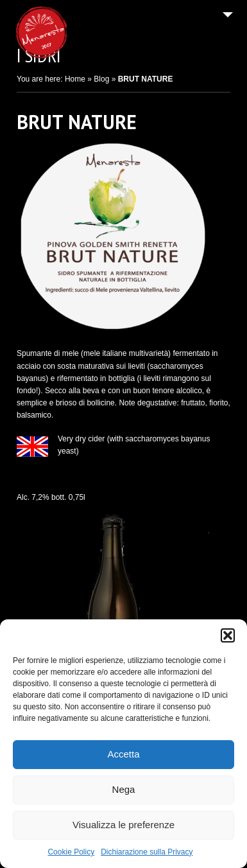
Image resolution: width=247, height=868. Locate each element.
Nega (124, 789)
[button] (228, 635)
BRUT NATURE (77, 122)
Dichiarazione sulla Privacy (147, 852)
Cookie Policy (71, 852)
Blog (101, 79)
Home (75, 79)
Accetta (123, 754)
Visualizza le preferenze (123, 825)
